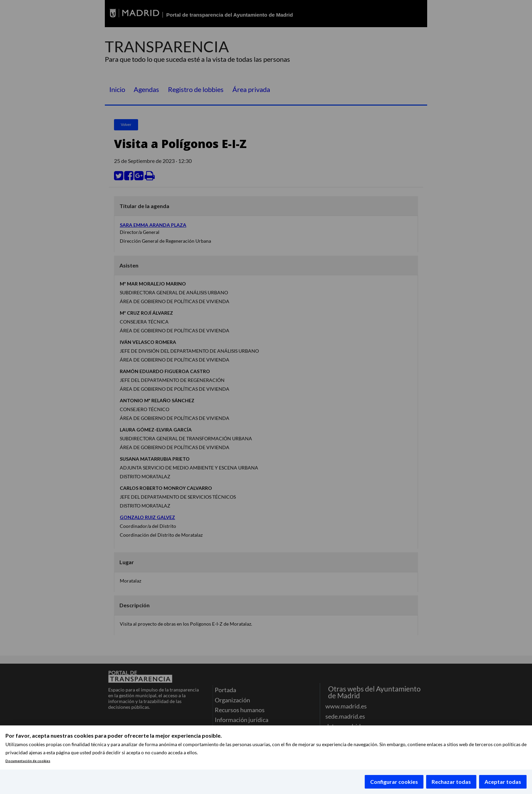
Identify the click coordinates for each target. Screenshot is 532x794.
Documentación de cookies (28, 761)
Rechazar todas (451, 782)
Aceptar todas (503, 782)
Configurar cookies (394, 782)
